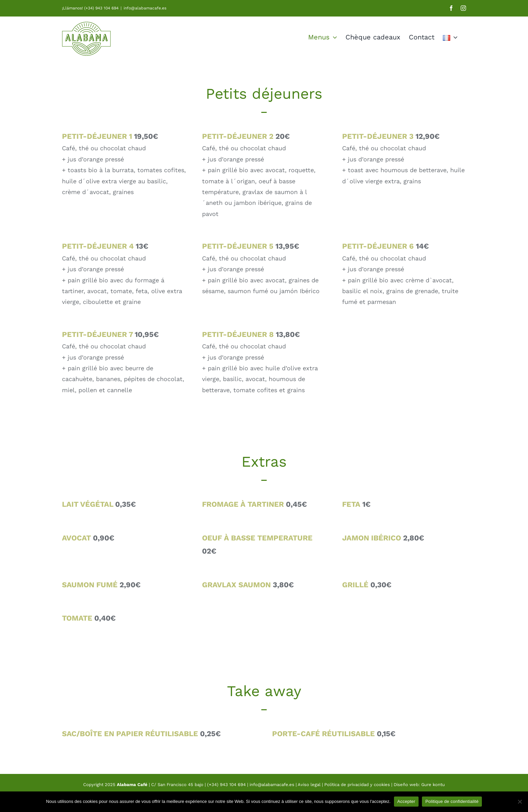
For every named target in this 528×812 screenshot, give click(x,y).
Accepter (406, 801)
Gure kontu (433, 785)
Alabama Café (132, 785)
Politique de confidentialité (452, 801)
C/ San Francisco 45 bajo (177, 785)
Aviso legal (310, 785)
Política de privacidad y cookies (357, 785)
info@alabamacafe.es (145, 8)
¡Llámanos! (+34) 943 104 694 (90, 8)
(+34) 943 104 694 (226, 785)
